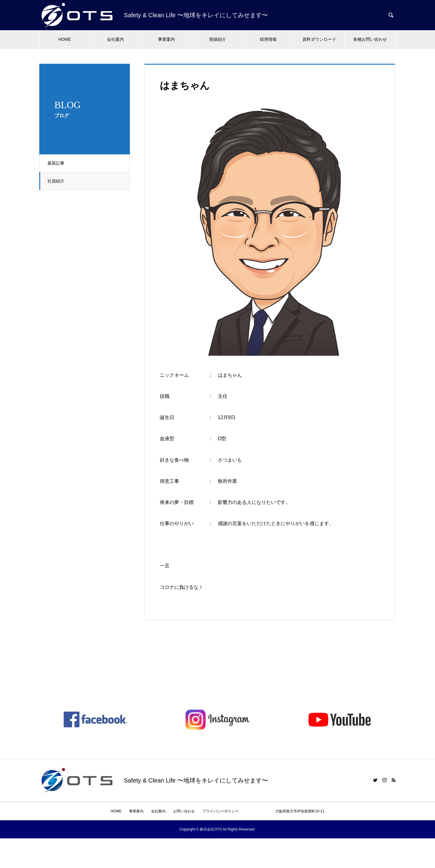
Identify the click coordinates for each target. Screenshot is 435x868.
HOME (65, 39)
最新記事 (57, 163)
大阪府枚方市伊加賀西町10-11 (285, 811)
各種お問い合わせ (370, 39)
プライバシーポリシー (221, 811)
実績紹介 (217, 39)
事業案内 (166, 39)
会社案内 (115, 39)
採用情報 (268, 39)
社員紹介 (57, 181)
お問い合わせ (184, 811)
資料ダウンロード (319, 39)
